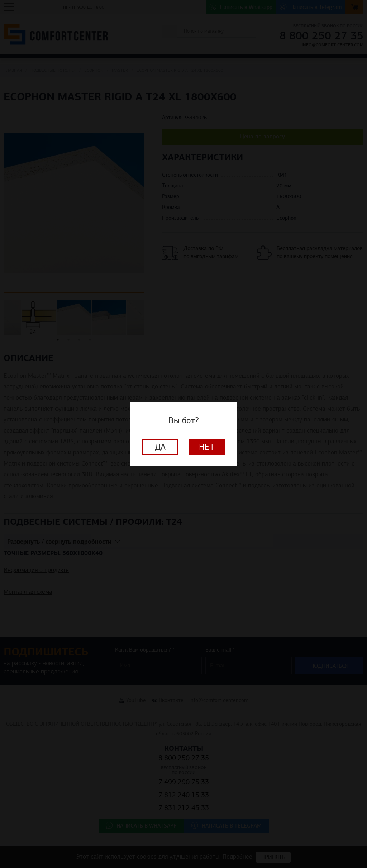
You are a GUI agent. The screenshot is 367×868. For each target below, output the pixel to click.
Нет (207, 447)
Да (160, 447)
